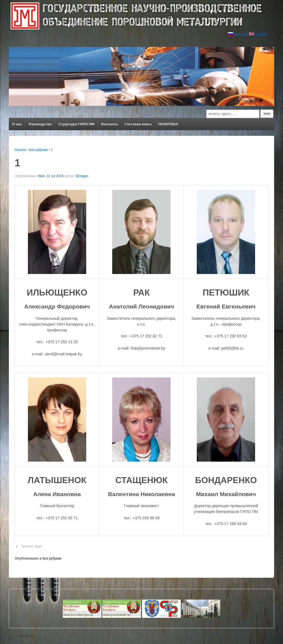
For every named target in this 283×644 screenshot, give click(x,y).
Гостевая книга (138, 124)
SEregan (82, 176)
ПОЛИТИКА (168, 124)
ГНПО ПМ (26, 636)
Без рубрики (39, 150)
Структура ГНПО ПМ (77, 124)
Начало (20, 150)
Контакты (110, 124)
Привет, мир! (32, 546)
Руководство (40, 124)
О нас (17, 124)
